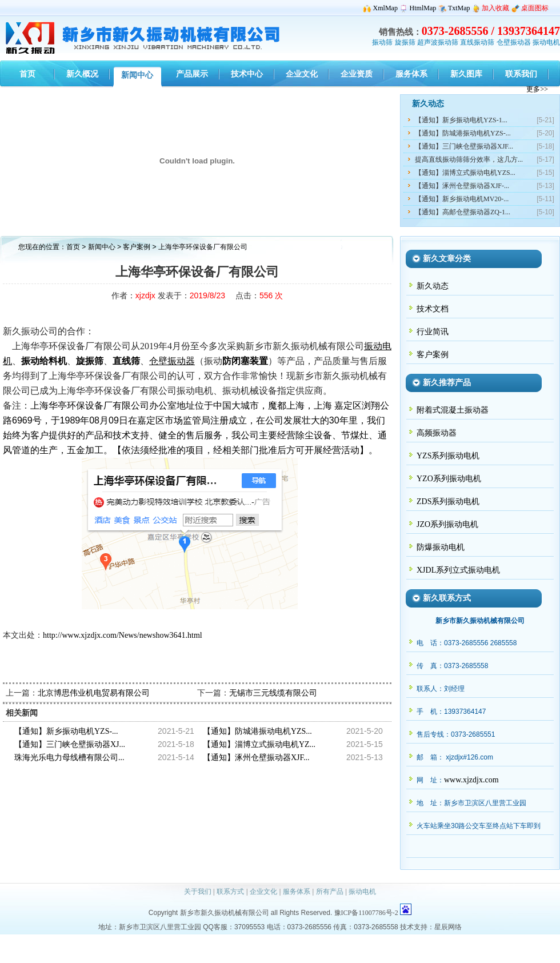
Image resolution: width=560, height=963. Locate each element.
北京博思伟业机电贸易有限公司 (94, 693)
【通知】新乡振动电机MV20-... (462, 199)
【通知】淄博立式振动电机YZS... (465, 173)
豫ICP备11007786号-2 (366, 913)
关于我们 (198, 892)
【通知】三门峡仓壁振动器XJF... (464, 146)
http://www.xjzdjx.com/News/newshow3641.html (123, 635)
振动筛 (382, 42)
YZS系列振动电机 (448, 456)
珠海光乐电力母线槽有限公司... (69, 758)
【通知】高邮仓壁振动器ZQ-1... (463, 212)
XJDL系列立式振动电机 (458, 570)
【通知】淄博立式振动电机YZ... (259, 744)
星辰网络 (448, 927)
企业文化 (263, 892)
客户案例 (137, 247)
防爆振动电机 (441, 547)
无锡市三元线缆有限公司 (273, 693)
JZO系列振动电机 (447, 524)
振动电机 (546, 42)
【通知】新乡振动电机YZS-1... (461, 120)
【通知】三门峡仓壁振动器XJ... (70, 744)
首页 (73, 247)
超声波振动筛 (438, 42)
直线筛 (126, 361)
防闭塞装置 (245, 361)
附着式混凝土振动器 (453, 410)
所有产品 (330, 892)
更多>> (537, 89)
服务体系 (297, 892)
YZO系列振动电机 (449, 479)
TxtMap (459, 8)
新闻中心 (102, 247)
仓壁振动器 (514, 42)
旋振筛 (405, 42)
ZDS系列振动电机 (448, 502)
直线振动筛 (477, 42)
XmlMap (385, 8)
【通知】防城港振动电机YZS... (257, 731)
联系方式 (230, 892)
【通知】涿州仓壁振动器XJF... (256, 758)
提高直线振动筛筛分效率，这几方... (469, 159)
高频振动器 (437, 433)
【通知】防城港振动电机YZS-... (463, 133)
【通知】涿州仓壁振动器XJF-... (462, 186)
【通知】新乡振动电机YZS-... (66, 731)
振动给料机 (44, 361)
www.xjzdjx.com (471, 780)
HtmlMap (423, 8)
